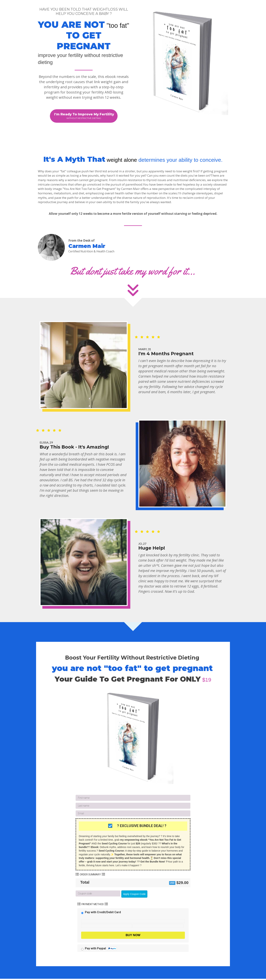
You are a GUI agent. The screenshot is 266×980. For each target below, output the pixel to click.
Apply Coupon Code (134, 895)
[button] (84, 117)
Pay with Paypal (101, 950)
